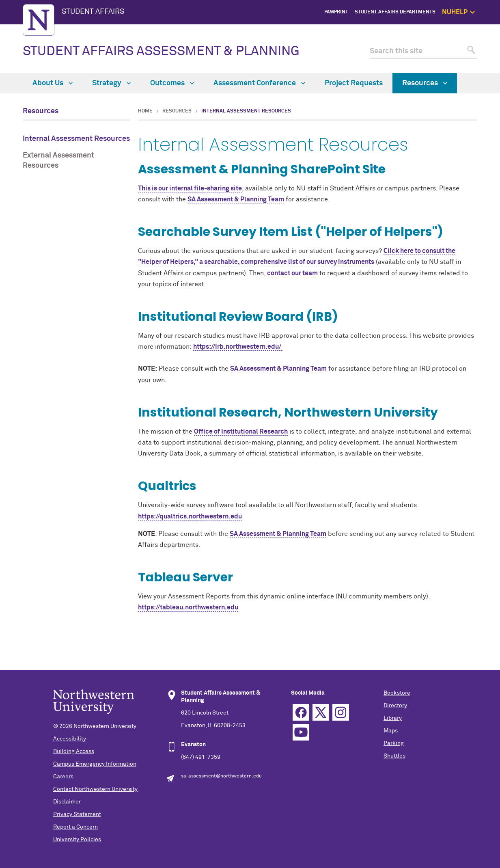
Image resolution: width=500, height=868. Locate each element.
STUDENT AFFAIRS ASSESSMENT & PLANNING (161, 52)
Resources (425, 83)
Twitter (321, 712)
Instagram (341, 712)
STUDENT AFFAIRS (93, 12)
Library (393, 718)
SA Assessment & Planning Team (236, 199)
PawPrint (336, 12)
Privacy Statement (77, 814)
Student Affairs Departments (395, 12)
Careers (63, 777)
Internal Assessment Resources (76, 139)
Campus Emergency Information (95, 764)
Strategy (111, 83)
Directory (395, 706)
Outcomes (172, 83)
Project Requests (354, 83)
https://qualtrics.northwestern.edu (190, 516)
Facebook (301, 712)
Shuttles (394, 756)
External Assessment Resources (58, 161)
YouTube (301, 732)
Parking (394, 743)
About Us (53, 83)
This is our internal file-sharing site (190, 188)
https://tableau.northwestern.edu (188, 607)
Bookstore (397, 693)
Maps (391, 731)
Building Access (74, 751)
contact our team (292, 273)
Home (145, 111)
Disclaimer (67, 802)
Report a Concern (75, 827)
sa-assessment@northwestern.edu (221, 776)
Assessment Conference (259, 83)
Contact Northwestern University (95, 789)
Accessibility (70, 739)
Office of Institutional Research (241, 432)
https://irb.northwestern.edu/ (238, 347)
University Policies (77, 840)
